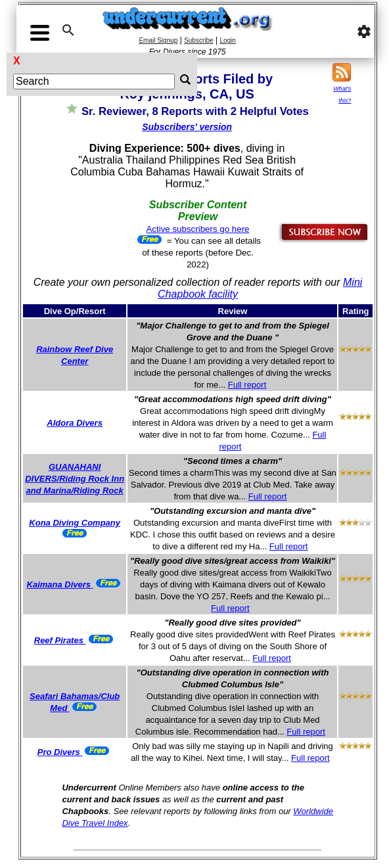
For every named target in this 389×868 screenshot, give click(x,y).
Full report (247, 385)
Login (227, 40)
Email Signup (158, 40)
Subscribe (198, 40)
